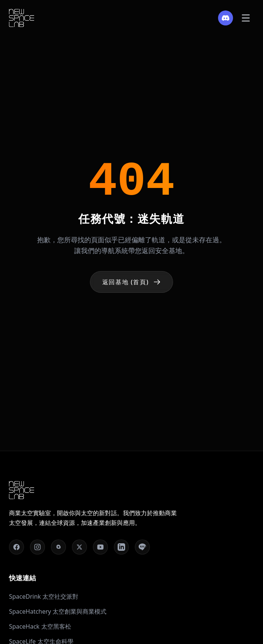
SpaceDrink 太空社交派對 (44, 596)
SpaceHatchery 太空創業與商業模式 (58, 611)
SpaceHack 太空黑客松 (40, 626)
